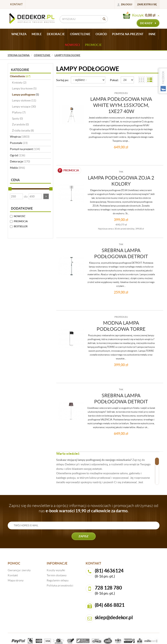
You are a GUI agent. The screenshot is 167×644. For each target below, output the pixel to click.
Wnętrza (20, 137)
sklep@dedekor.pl (114, 617)
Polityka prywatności (60, 585)
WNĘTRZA (19, 34)
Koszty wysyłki (56, 570)
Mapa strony (16, 580)
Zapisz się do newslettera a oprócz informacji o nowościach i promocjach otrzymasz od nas (83, 508)
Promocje (93, 45)
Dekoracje (20, 161)
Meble (17, 168)
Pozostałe (19, 143)
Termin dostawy (57, 575)
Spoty (17, 119)
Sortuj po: (62, 80)
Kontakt (16, 4)
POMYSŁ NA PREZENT (128, 34)
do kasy (148, 23)
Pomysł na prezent (25, 149)
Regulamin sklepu (58, 580)
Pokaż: (114, 80)
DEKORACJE (56, 34)
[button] (46, 196)
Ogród (18, 155)
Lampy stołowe (24, 100)
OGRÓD (101, 34)
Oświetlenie (20, 76)
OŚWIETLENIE (80, 34)
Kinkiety (19, 83)
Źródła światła (23, 131)
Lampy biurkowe (24, 88)
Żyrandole (20, 124)
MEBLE (37, 34)
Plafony (19, 112)
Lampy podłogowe (25, 95)
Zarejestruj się (147, 4)
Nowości (72, 45)
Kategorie (20, 70)
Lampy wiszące (24, 107)
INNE (152, 34)
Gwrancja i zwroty (19, 570)
